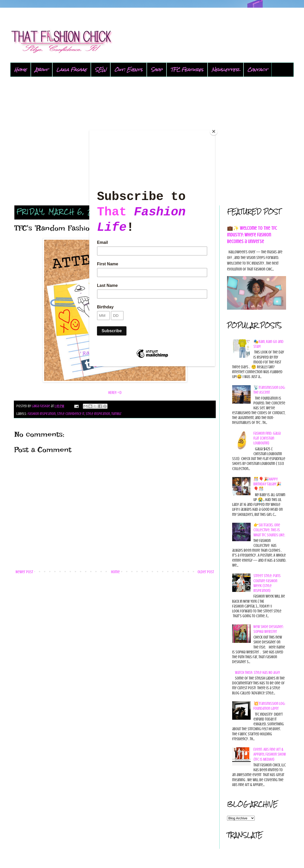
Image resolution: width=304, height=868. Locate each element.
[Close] (214, 131)
